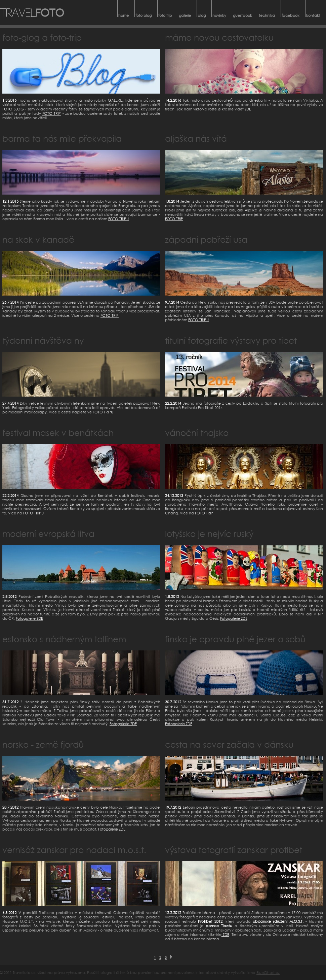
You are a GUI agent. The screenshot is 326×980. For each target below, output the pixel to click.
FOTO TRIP (52, 113)
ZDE (248, 109)
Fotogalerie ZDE (29, 618)
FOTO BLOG (13, 109)
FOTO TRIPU (118, 219)
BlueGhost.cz (268, 972)
